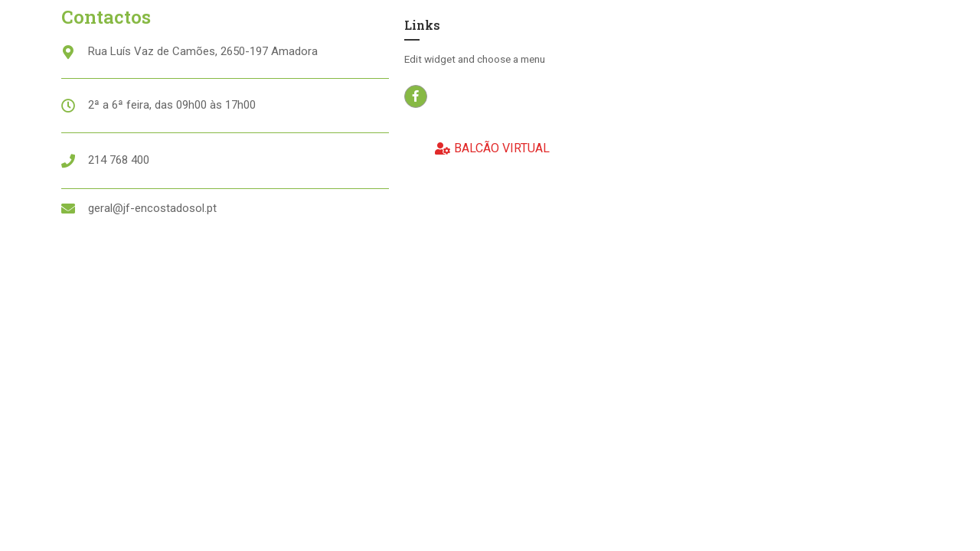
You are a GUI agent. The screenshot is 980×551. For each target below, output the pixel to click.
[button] (492, 149)
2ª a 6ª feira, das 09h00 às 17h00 (172, 105)
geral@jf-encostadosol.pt (152, 208)
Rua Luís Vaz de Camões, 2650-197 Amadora (203, 51)
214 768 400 (119, 160)
